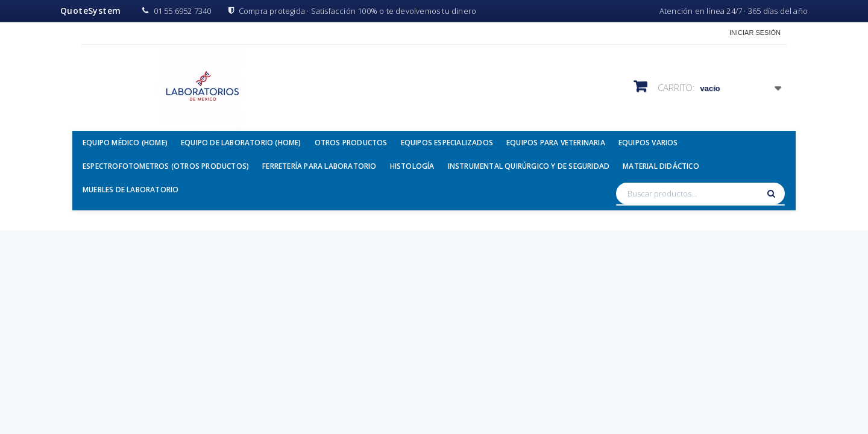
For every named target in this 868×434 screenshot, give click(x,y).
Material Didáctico (661, 166)
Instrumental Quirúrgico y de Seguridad (529, 166)
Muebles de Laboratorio (131, 190)
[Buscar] (773, 193)
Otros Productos (351, 143)
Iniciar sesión (755, 33)
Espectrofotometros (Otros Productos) (166, 166)
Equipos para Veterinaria (556, 143)
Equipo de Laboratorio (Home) (241, 143)
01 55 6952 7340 (177, 11)
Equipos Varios (648, 143)
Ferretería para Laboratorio (319, 166)
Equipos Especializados (447, 143)
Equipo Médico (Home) (125, 143)
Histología (412, 166)
